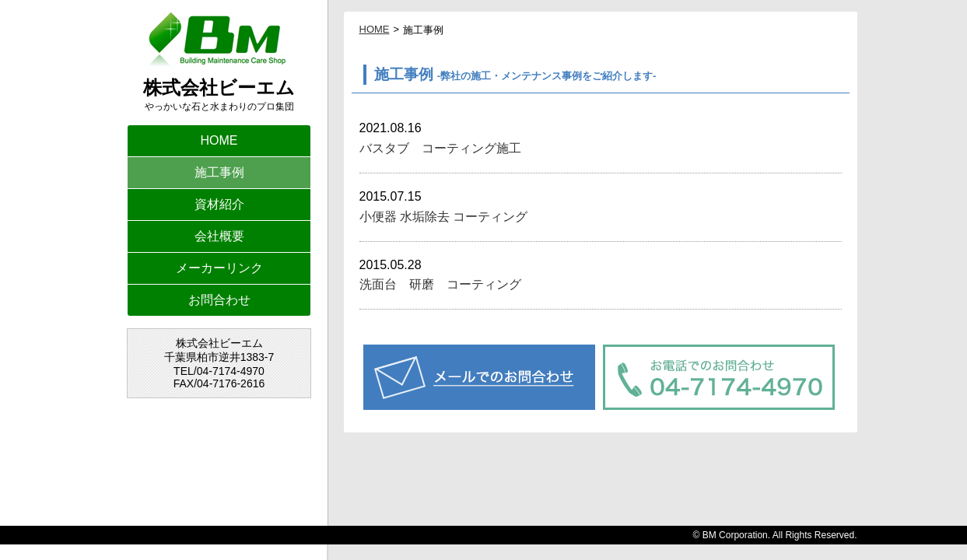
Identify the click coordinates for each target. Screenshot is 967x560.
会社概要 (219, 236)
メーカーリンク (219, 268)
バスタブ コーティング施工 (447, 148)
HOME (219, 140)
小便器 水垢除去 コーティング (444, 217)
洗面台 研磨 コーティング (440, 284)
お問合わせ (219, 300)
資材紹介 (219, 204)
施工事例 (219, 172)
